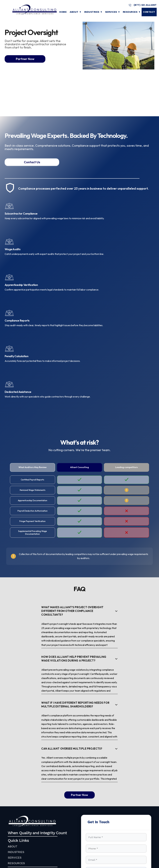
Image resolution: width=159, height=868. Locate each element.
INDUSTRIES (16, 749)
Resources (130, 12)
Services (111, 12)
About (74, 12)
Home (63, 12)
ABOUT (13, 743)
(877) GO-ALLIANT (143, 5)
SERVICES (15, 754)
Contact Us (22, 162)
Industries (92, 12)
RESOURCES (16, 760)
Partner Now (22, 59)
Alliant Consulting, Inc (40, 841)
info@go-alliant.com (28, 781)
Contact (149, 12)
